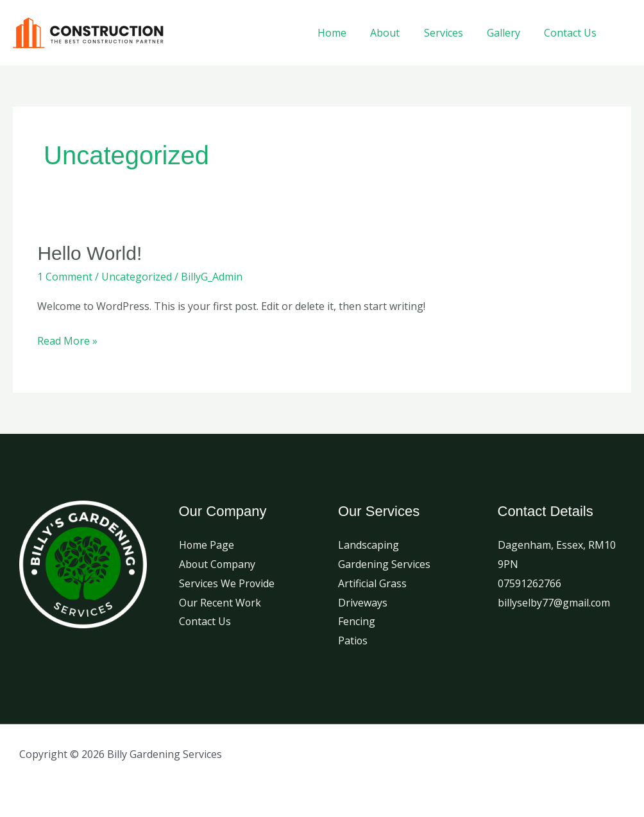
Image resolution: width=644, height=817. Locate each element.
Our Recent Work (220, 603)
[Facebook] (626, 33)
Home (347, 33)
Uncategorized (137, 277)
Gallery (509, 33)
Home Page (207, 545)
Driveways (363, 603)
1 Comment (65, 277)
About (397, 33)
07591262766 (530, 583)
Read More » (67, 340)
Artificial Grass (372, 583)
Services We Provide (227, 583)
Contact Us (572, 33)
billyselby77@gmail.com (554, 603)
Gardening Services (384, 564)
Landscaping (369, 545)
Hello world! (89, 253)
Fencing (357, 621)
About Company (218, 564)
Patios (353, 641)
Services (452, 33)
